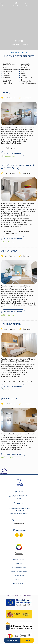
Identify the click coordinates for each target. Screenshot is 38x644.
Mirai (24, 583)
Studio (6, 93)
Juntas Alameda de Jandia (19, 567)
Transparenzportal (19, 576)
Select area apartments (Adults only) (18, 167)
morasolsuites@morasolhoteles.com (19, 508)
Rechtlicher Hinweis (18, 559)
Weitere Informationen (13, 153)
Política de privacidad (20, 580)
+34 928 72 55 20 (19, 511)
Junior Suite (9, 399)
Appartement (10, 251)
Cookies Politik (19, 563)
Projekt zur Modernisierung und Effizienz (19, 596)
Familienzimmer (12, 324)
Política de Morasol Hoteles (19, 572)
